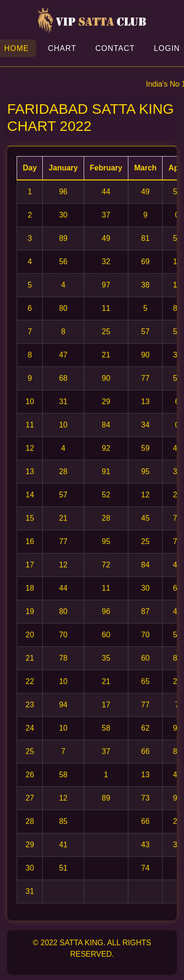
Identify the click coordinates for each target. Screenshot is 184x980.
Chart (62, 48)
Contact (115, 48)
